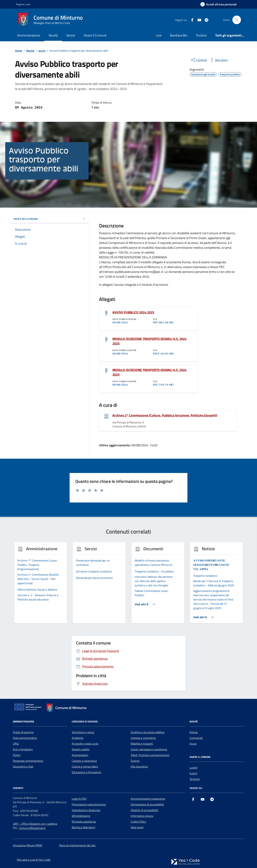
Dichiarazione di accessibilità (147, 804)
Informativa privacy (142, 816)
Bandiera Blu (179, 35)
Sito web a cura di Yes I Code (34, 860)
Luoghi (193, 768)
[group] (41, 585)
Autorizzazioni (80, 755)
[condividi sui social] (199, 60)
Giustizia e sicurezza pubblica (148, 732)
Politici (17, 755)
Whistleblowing (81, 816)
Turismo (201, 35)
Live (159, 35)
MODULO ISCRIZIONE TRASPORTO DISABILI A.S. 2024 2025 (149, 341)
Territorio (195, 779)
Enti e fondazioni (23, 749)
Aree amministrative (25, 738)
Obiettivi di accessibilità (144, 810)
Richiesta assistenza (84, 822)
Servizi (71, 35)
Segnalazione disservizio (86, 810)
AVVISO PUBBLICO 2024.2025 (133, 312)
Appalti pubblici (81, 749)
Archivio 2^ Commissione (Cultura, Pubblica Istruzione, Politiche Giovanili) (165, 415)
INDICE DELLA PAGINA (50, 219)
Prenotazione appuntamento (89, 804)
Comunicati (196, 738)
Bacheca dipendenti (83, 827)
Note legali (137, 827)
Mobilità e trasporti (142, 744)
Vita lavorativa (139, 766)
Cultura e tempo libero (85, 766)
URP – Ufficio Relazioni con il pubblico (35, 824)
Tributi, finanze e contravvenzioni (150, 755)
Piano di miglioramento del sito (77, 845)
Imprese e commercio (143, 738)
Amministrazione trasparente (148, 799)
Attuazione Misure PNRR (28, 845)
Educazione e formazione (86, 772)
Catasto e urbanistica (84, 761)
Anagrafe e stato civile (85, 744)
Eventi (193, 773)
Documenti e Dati (23, 766)
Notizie (194, 732)
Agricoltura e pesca (83, 732)
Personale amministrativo (28, 761)
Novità (53, 35)
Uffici (16, 744)
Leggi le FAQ (79, 799)
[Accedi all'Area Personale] (219, 4)
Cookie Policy (138, 822)
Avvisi (193, 744)
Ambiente (78, 738)
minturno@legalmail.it (32, 828)
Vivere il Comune (95, 35)
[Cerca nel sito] (237, 20)
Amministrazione (29, 35)
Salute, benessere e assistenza (149, 749)
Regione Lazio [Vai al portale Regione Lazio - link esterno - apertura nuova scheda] (23, 4)
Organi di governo (23, 732)
